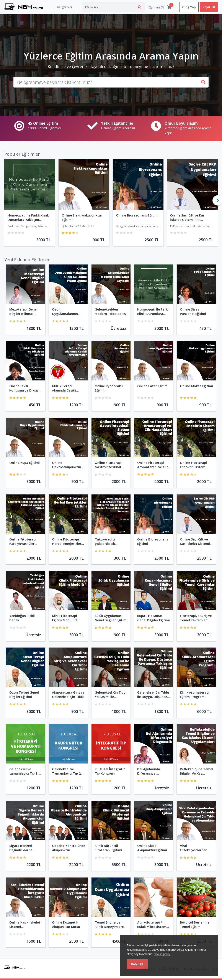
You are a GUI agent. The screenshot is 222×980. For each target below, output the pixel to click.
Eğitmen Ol (156, 7)
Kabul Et (137, 964)
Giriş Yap (189, 7)
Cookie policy (162, 954)
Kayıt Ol (209, 7)
